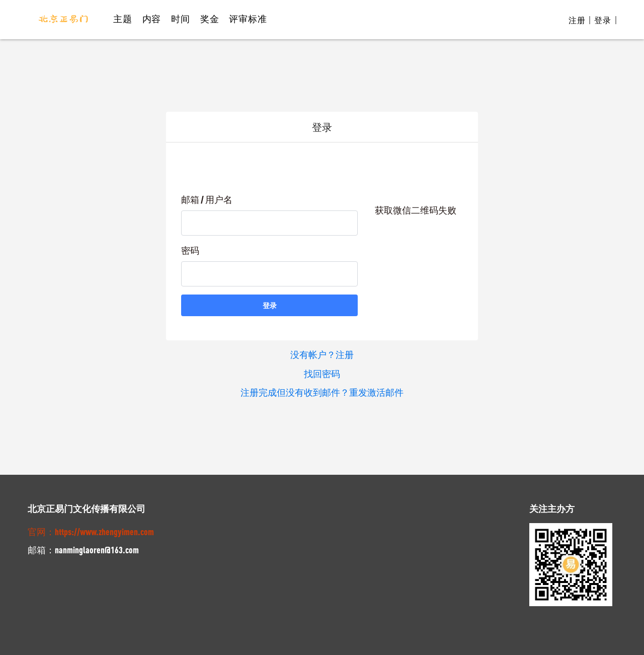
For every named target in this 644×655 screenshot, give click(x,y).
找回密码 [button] (322, 373)
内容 (152, 19)
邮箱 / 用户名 (207, 199)
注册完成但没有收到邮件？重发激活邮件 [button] (322, 392)
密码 (190, 250)
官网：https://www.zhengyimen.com (91, 530)
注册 (577, 20)
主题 (123, 19)
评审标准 (248, 19)
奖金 (210, 19)
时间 (181, 19)
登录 (603, 20)
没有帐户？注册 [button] (322, 354)
